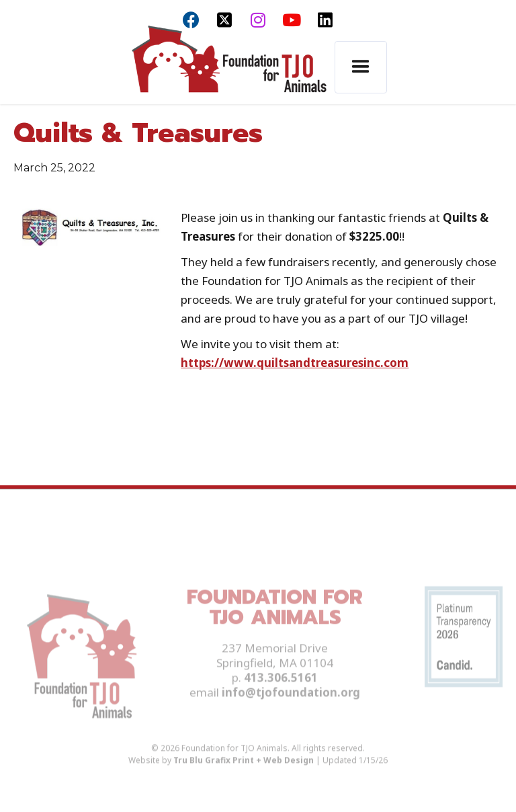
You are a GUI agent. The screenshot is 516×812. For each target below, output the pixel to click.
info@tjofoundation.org (291, 706)
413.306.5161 (281, 691)
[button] (361, 67)
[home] (229, 68)
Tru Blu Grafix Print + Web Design (244, 774)
